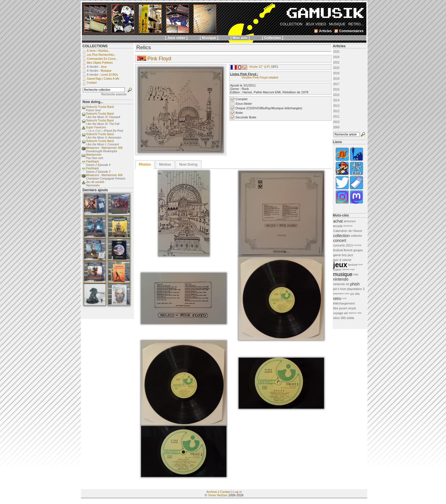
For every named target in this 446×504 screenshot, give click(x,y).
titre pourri (340, 308)
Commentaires (351, 31)
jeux (340, 265)
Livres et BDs (109, 75)
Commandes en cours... (102, 59)
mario (337, 270)
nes (356, 274)
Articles (339, 46)
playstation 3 (356, 289)
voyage (338, 313)
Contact (225, 492)
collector (356, 236)
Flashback (92, 162)
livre (361, 265)
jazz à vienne (342, 260)
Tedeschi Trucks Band (100, 107)
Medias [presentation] (165, 164)
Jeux (104, 67)
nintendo (341, 279)
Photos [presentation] (145, 164)
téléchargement (344, 303)
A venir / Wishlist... (99, 51)
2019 (336, 73)
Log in (238, 492)
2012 (336, 111)
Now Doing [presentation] (188, 164)
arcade (338, 226)
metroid (346, 269)
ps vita (355, 294)
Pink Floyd (159, 59)
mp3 (352, 269)
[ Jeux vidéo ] (176, 38)
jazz (350, 255)
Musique (106, 71)
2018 (336, 79)
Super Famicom (96, 127)
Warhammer (94, 155)
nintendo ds (341, 284)
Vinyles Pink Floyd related (260, 77)
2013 (336, 106)
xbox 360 (339, 318)
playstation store (341, 294)
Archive (212, 492)
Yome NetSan (218, 495)
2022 (336, 62)
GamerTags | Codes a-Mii (103, 79)
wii (346, 313)
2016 (336, 90)
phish (355, 284)
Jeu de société (95, 182)
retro (337, 299)
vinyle (352, 308)
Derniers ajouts (95, 190)
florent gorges (353, 250)
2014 (336, 100)
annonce (350, 221)
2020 (336, 68)
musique (343, 274)
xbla (359, 313)
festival (338, 250)
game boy (340, 255)
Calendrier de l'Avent (348, 231)
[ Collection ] (273, 38)
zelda (350, 318)
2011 (336, 117)
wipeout (352, 313)
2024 (336, 57)
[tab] (145, 164)
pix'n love (340, 289)
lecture (353, 265)
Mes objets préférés (100, 63)
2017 (336, 84)
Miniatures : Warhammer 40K (104, 148)
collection (341, 236)
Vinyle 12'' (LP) (259, 67)
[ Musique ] (209, 38)
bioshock (348, 226)
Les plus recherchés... (101, 55)
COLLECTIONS (95, 46)
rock (344, 298)
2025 (336, 52)
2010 (336, 122)
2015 (336, 95)
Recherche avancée (114, 94)
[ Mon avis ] (240, 38)
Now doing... (93, 102)
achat (338, 221)
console (358, 245)
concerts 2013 (343, 245)
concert (340, 240)
